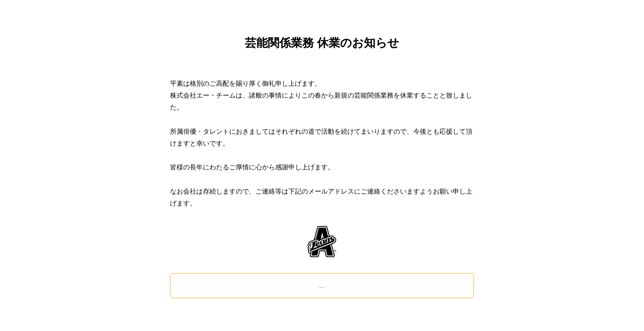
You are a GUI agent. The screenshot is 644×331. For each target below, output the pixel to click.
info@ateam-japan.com (322, 285)
